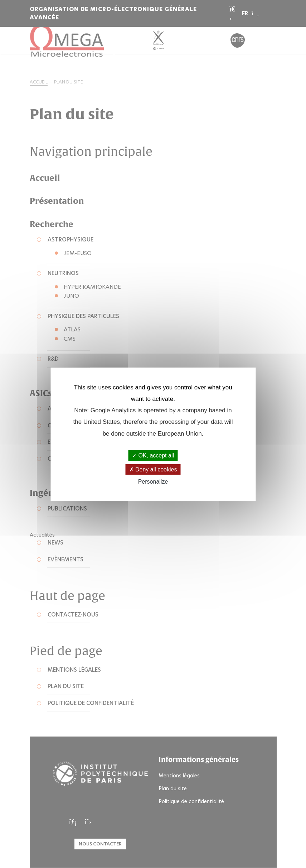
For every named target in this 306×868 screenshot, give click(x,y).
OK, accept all (153, 455)
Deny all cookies (153, 469)
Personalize (153, 482)
